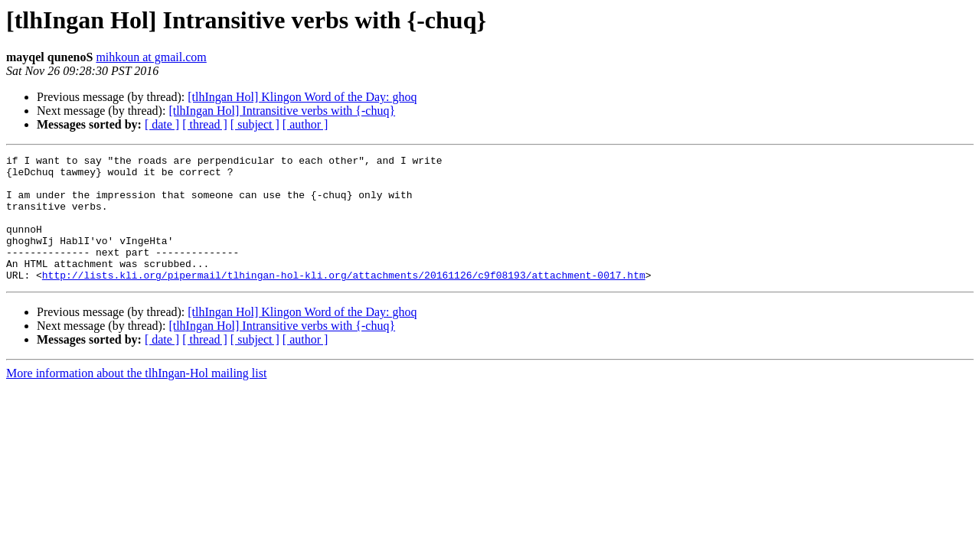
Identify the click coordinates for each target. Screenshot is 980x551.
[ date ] (162, 124)
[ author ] (305, 124)
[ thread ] (205, 124)
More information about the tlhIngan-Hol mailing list (136, 398)
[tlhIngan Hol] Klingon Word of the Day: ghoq (302, 97)
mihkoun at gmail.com (151, 57)
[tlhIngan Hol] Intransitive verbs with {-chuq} (282, 111)
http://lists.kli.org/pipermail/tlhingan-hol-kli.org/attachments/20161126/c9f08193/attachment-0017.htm (344, 300)
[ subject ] (255, 124)
